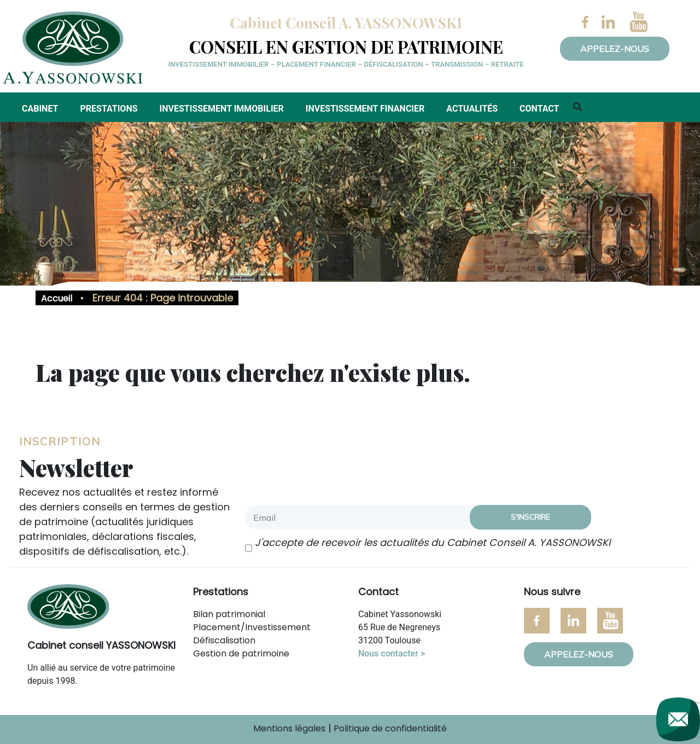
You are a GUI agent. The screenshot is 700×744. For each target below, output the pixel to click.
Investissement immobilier (222, 109)
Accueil (57, 298)
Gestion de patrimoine (241, 653)
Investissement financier (365, 109)
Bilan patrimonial (229, 614)
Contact (539, 109)
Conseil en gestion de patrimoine (346, 47)
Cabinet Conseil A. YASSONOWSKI (346, 22)
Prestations (109, 109)
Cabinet (40, 109)
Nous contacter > (392, 653)
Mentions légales (289, 728)
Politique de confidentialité (390, 728)
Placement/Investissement (252, 627)
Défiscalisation (224, 640)
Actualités (472, 109)
